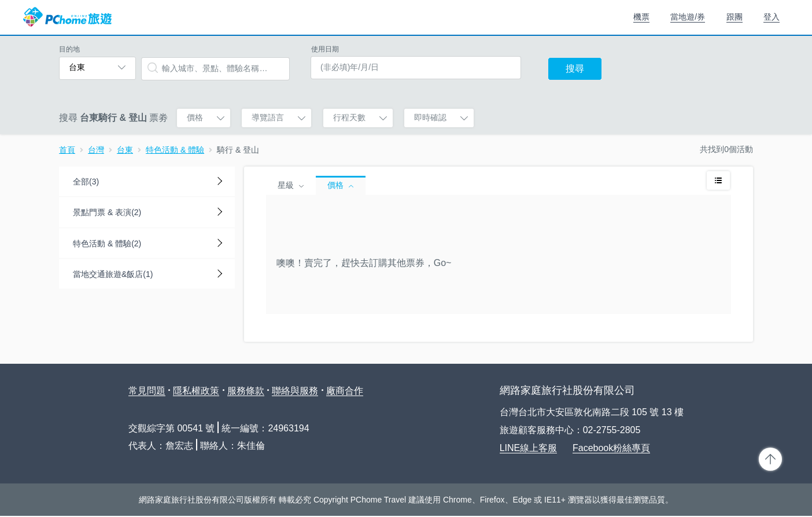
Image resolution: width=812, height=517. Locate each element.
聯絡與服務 (295, 391)
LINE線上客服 (529, 448)
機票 (641, 17)
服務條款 (246, 391)
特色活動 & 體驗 (175, 150)
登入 (772, 17)
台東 (125, 150)
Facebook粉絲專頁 (611, 448)
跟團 (735, 17)
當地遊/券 (688, 17)
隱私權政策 (196, 391)
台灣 (96, 150)
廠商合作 (345, 391)
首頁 (67, 150)
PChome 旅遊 (67, 17)
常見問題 (147, 391)
